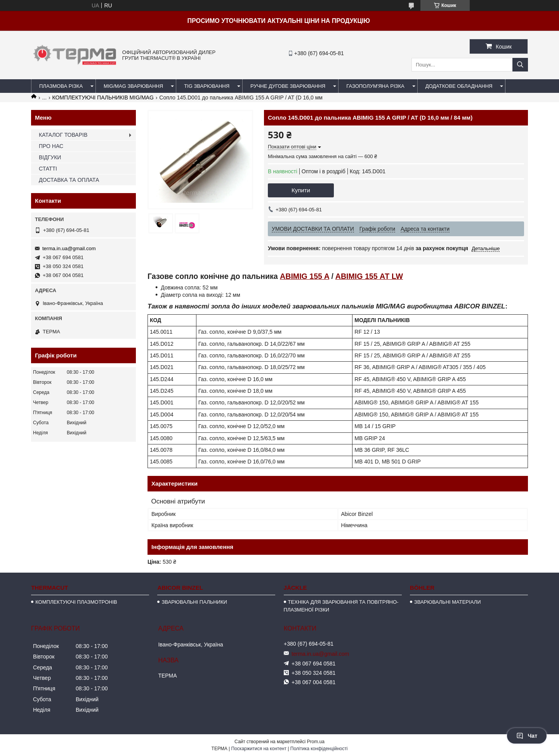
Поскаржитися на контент (259, 749)
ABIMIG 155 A (305, 276)
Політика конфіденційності (319, 749)
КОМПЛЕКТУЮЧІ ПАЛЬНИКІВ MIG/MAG (103, 98)
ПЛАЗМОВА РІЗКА (61, 86)
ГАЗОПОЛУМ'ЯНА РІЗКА (375, 86)
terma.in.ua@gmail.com (69, 248)
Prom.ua (316, 742)
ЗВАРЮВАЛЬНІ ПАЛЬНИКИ (194, 602)
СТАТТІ (48, 169)
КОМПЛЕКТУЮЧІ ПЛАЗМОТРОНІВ (76, 602)
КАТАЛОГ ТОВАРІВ (63, 135)
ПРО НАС (51, 146)
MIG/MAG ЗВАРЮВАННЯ (133, 86)
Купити (301, 190)
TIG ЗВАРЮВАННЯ (207, 86)
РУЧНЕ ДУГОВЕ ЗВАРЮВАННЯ (288, 86)
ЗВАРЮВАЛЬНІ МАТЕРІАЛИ (448, 602)
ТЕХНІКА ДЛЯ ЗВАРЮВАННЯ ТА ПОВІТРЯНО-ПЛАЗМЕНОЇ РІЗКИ (341, 606)
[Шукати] (520, 65)
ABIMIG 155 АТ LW (369, 276)
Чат (527, 736)
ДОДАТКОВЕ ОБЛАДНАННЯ (459, 86)
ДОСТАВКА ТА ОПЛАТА (69, 180)
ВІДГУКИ (50, 157)
